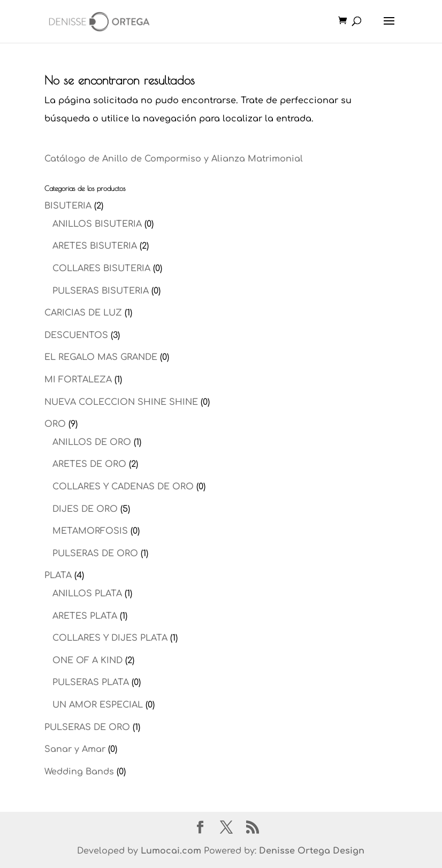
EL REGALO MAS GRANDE (101, 357)
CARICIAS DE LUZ (83, 313)
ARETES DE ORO (89, 464)
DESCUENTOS (76, 335)
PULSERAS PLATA (91, 682)
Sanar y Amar (75, 749)
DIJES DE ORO (85, 509)
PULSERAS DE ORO (95, 554)
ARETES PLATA (85, 616)
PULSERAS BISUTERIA (101, 291)
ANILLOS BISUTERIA (97, 224)
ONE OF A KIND (87, 660)
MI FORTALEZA (78, 380)
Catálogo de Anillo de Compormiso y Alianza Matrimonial (174, 159)
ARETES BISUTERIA (95, 246)
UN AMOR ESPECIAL (98, 705)
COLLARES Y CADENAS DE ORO (123, 487)
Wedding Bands (79, 772)
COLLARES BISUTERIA (101, 268)
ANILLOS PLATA (87, 594)
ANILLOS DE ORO (92, 442)
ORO (55, 424)
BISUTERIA (68, 206)
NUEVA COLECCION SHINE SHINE (121, 402)
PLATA (58, 575)
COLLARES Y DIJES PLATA (110, 638)
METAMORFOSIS (90, 531)
